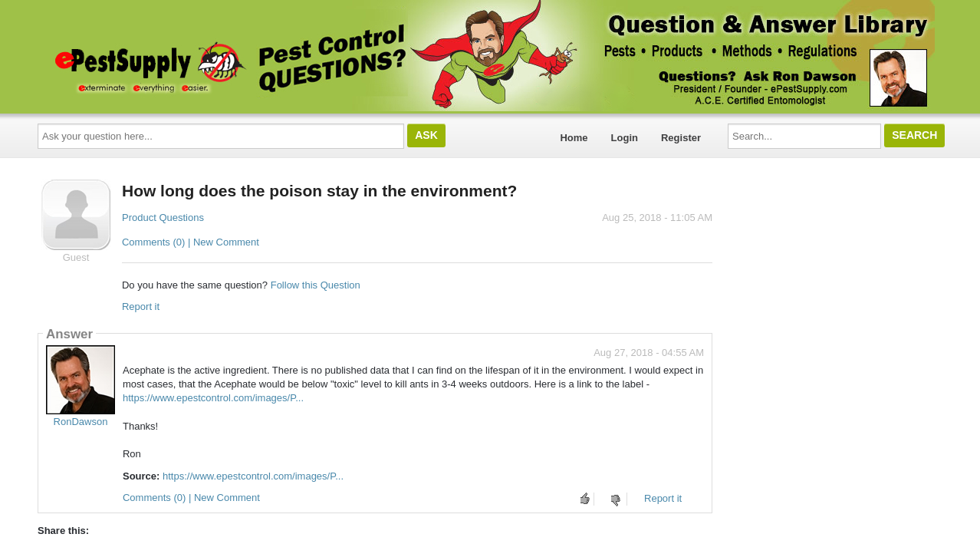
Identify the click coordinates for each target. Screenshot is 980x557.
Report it (141, 307)
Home (574, 138)
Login (625, 138)
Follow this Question (316, 285)
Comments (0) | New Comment (191, 242)
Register (681, 138)
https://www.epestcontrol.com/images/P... (213, 398)
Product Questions (163, 218)
